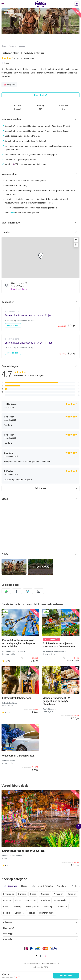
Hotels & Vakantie (42, 886)
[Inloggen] (77, 4)
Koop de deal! (66, 976)
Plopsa (33, 894)
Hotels (24, 886)
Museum (22, 46)
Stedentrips (49, 907)
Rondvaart (62, 907)
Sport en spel (30, 900)
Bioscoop (18, 907)
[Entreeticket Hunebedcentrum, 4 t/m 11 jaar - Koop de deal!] (40, 346)
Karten (6, 907)
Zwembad (45, 894)
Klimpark (22, 894)
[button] (40, 120)
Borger (7, 63)
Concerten (19, 913)
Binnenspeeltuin (61, 900)
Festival (31, 913)
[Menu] (3, 4)
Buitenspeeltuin (33, 907)
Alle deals (8, 922)
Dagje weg (12, 46)
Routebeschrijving (19, 289)
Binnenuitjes (9, 894)
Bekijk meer (40, 488)
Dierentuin (72, 894)
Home (4, 46)
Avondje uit (62, 886)
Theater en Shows (47, 913)
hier (13, 213)
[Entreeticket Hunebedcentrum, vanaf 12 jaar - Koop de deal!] (40, 319)
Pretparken (58, 894)
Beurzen (7, 913)
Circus (18, 900)
